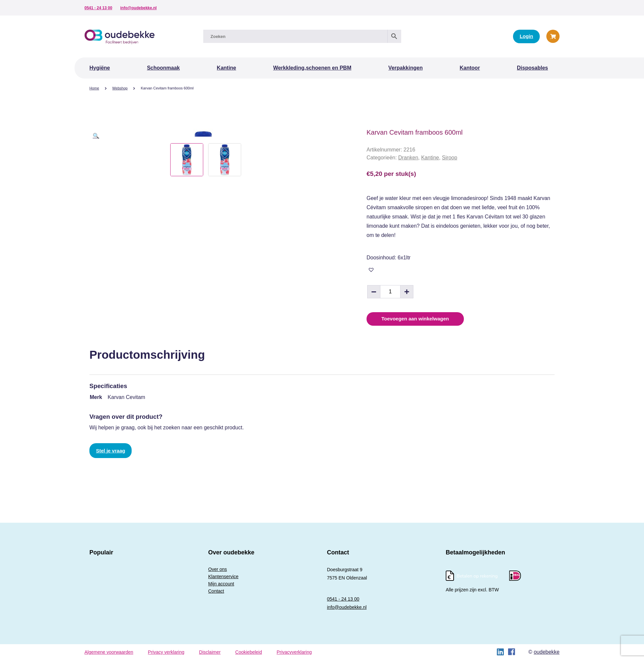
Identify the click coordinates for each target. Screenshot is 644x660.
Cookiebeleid (249, 652)
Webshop (120, 88)
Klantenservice (223, 577)
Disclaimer (210, 652)
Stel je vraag (111, 451)
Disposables (532, 68)
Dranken (408, 158)
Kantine (226, 68)
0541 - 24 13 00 (98, 8)
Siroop (450, 158)
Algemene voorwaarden (109, 652)
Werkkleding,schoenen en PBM (312, 68)
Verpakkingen (405, 68)
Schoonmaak (163, 68)
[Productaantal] (390, 292)
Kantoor (470, 68)
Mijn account (221, 584)
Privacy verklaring (166, 652)
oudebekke (547, 652)
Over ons (218, 569)
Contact (216, 591)
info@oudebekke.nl (139, 8)
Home (94, 88)
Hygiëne (100, 68)
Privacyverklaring (294, 652)
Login (526, 36)
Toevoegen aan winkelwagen (415, 319)
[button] (96, 136)
